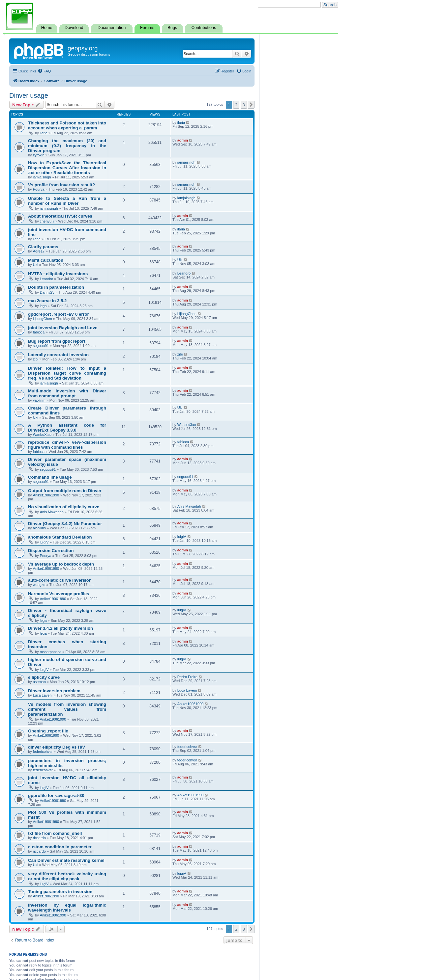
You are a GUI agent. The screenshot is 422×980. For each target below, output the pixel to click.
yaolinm (39, 400)
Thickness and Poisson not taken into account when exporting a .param (67, 125)
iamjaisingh (42, 177)
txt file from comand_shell (55, 833)
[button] (251, 105)
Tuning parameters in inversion (60, 892)
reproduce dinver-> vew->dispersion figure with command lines (67, 445)
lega (43, 306)
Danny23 (47, 292)
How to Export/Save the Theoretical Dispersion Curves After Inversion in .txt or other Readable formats (67, 168)
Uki (36, 265)
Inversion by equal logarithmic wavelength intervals (67, 908)
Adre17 (39, 251)
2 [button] (236, 105)
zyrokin (39, 155)
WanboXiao (42, 435)
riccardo (39, 838)
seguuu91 (41, 346)
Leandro (46, 279)
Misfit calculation (46, 260)
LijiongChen (43, 319)
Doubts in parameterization (56, 287)
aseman (39, 682)
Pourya (39, 189)
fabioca (39, 332)
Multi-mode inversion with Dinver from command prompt (67, 393)
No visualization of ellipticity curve (64, 507)
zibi (36, 359)
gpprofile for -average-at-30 (56, 795)
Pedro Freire (187, 677)
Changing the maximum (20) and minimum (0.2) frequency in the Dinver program (67, 146)
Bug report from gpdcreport (57, 341)
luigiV (44, 542)
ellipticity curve (44, 677)
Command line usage (50, 477)
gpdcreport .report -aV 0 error (59, 314)
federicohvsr (43, 752)
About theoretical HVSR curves (60, 216)
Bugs (172, 28)
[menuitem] (44, 71)
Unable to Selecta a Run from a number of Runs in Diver (67, 201)
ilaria (44, 133)
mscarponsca (51, 652)
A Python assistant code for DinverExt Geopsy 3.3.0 (67, 428)
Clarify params (43, 247)
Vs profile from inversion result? (61, 185)
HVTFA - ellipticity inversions (58, 274)
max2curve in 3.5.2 (47, 301)
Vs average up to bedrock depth (61, 564)
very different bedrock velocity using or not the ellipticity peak (67, 876)
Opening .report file (48, 731)
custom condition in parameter (60, 847)
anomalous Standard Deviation (60, 537)
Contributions (204, 28)
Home (47, 28)
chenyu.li (47, 221)
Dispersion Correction (51, 551)
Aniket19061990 (46, 495)
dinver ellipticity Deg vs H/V (57, 747)
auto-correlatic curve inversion (60, 580)
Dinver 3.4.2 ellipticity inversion (60, 628)
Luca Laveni (43, 695)
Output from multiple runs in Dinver (65, 491)
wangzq (39, 585)
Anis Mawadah (52, 512)
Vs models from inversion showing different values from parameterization (67, 709)
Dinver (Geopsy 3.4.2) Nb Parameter (65, 524)
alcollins (39, 528)
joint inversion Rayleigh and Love (63, 328)
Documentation (112, 28)
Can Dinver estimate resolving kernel (66, 860)
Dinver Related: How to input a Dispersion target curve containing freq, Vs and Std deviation (67, 373)
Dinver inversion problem (54, 691)
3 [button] (244, 105)
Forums (147, 28)
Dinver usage (29, 95)
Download (74, 28)
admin (183, 140)
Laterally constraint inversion (58, 355)
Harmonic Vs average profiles (59, 594)
